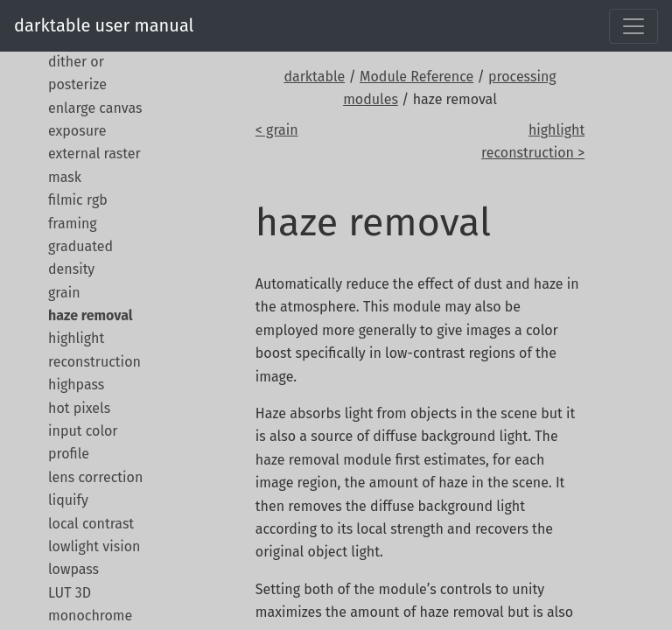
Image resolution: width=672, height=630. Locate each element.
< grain (277, 130)
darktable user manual (104, 25)
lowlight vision (94, 546)
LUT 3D (70, 593)
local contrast (91, 524)
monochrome (90, 616)
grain (64, 293)
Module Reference (416, 77)
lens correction (95, 477)
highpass (76, 385)
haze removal (91, 315)
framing (73, 224)
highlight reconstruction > (533, 141)
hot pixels (79, 408)
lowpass (73, 569)
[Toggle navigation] (633, 26)
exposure (77, 131)
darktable (314, 77)
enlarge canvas (95, 108)
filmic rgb (78, 200)
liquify (68, 500)
